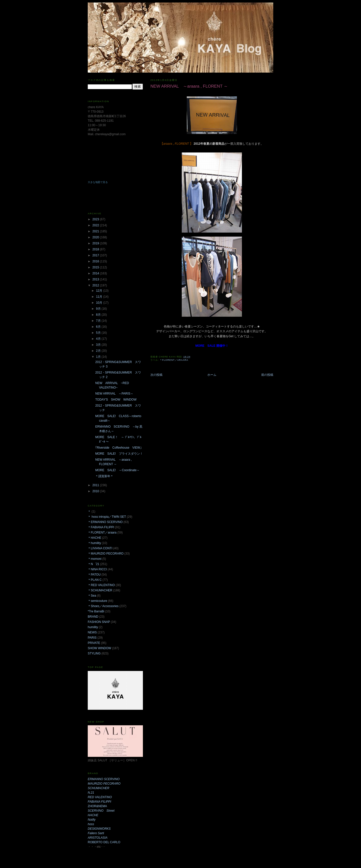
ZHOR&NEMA (97, 806)
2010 (96, 491)
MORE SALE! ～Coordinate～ (117, 470)
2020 (96, 237)
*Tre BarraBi (96, 611)
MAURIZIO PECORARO (104, 784)
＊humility (94, 543)
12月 (100, 291)
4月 (99, 339)
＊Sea (92, 596)
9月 (99, 309)
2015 (96, 267)
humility (93, 627)
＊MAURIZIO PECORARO (106, 554)
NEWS (92, 632)
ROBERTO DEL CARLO (104, 842)
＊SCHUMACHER (100, 590)
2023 (96, 219)
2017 (96, 255)
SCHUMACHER (99, 788)
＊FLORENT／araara (174, 360)
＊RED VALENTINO (101, 585)
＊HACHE (95, 538)
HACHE (93, 815)
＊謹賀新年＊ (104, 476)
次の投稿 (156, 375)
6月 (99, 327)
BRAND (93, 617)
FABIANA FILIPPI (99, 802)
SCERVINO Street (101, 811)
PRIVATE (94, 643)
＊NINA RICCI (97, 569)
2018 (96, 249)
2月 (99, 351)
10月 (100, 303)
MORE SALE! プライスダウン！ (119, 454)
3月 (99, 345)
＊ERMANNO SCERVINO (105, 522)
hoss (91, 824)
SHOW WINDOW (99, 648)
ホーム (212, 375)
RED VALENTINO (100, 797)
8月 (99, 315)
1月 (99, 357)
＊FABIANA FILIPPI (101, 527)
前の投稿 (267, 375)
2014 (96, 273)
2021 (96, 231)
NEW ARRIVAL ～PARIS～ (114, 394)
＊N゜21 (94, 564)
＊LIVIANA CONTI (100, 548)
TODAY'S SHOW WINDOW (116, 400)
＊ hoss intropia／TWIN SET (107, 517)
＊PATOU (94, 575)
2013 (96, 279)
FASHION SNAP (99, 622)
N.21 (91, 793)
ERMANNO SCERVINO (104, 779)
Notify (92, 820)
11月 (100, 297)
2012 (96, 285)
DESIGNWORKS (99, 829)
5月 (99, 333)
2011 (96, 485)
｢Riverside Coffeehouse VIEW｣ (118, 448)
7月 (99, 321)
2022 (96, 225)
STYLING (94, 653)
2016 (96, 261)
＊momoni (95, 559)
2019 (96, 243)
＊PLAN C (95, 580)
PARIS (92, 638)
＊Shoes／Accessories (103, 606)
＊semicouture (97, 601)
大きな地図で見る (98, 182)
